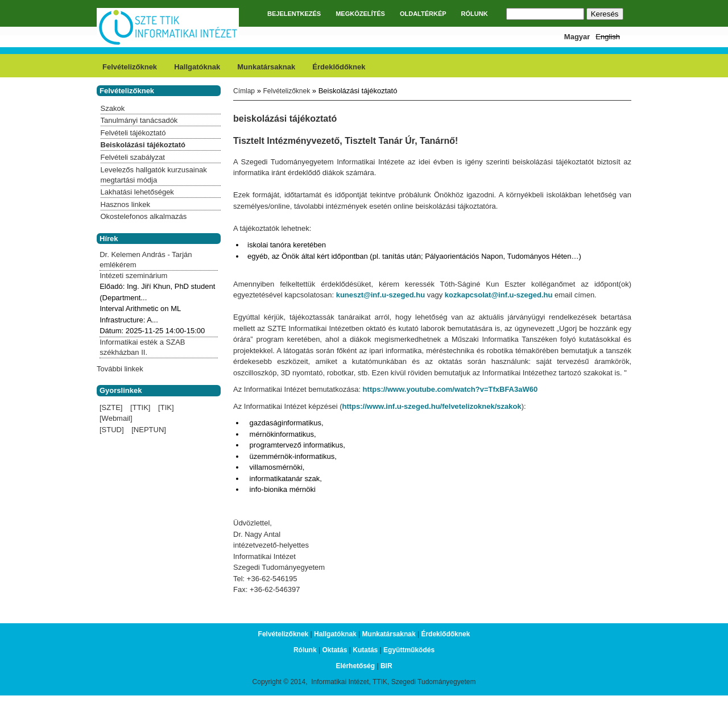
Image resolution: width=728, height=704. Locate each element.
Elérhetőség (355, 666)
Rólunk (305, 650)
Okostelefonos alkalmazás (144, 216)
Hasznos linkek (125, 204)
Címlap (244, 91)
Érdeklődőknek (339, 67)
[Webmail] (116, 418)
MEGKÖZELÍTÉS (360, 14)
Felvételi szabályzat (133, 157)
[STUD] (112, 430)
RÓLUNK (475, 14)
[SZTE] (111, 407)
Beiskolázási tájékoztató (143, 145)
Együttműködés (409, 650)
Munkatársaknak (266, 67)
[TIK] (166, 407)
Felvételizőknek (130, 67)
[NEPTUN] (149, 430)
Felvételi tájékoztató (133, 133)
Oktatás (334, 650)
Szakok (113, 108)
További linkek (120, 369)
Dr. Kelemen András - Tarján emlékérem (146, 260)
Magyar (577, 37)
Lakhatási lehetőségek (137, 192)
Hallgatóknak (197, 67)
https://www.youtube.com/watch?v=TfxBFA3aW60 (450, 389)
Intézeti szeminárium (133, 276)
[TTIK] (140, 407)
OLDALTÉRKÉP (423, 14)
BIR (386, 666)
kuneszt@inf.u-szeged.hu (380, 295)
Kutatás (365, 650)
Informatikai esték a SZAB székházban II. (142, 347)
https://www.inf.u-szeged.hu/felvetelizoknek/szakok (431, 406)
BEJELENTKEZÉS (294, 14)
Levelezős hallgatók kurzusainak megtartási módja (154, 175)
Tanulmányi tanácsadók (139, 120)
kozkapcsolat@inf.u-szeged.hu (499, 295)
